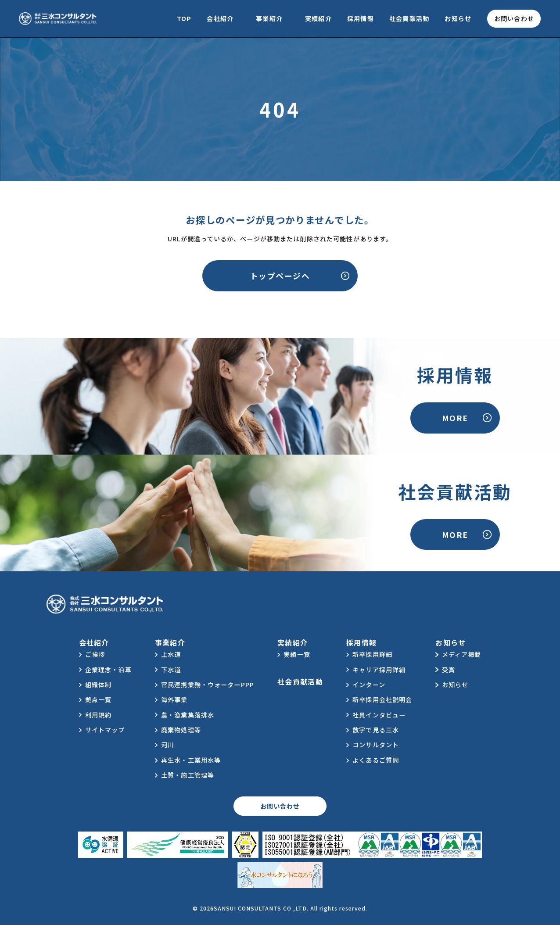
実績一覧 (297, 654)
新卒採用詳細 (372, 654)
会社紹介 (220, 18)
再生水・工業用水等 (191, 760)
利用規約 (99, 715)
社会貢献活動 (409, 18)
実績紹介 (318, 18)
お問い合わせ (514, 18)
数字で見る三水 (376, 730)
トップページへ (280, 276)
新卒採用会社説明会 (382, 699)
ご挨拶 (95, 654)
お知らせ (458, 18)
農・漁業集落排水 (188, 715)
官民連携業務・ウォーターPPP (208, 685)
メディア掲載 (462, 654)
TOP (184, 18)
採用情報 (361, 18)
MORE (455, 418)
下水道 (171, 670)
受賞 (449, 670)
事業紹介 (269, 18)
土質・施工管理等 (188, 775)
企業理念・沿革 (108, 670)
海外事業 (174, 699)
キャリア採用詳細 (379, 670)
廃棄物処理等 (181, 730)
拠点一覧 (99, 699)
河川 (168, 745)
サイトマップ (105, 730)
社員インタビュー (379, 715)
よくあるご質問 (376, 760)
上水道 (171, 654)
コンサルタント (376, 745)
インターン (369, 685)
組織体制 (99, 685)
